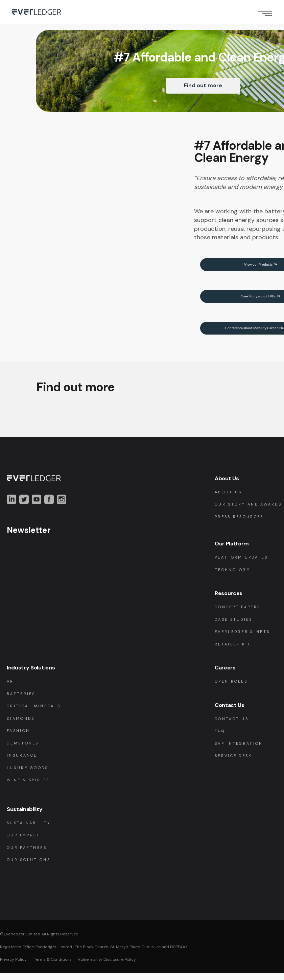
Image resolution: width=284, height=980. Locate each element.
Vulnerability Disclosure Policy (107, 966)
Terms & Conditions (52, 966)
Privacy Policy (13, 966)
